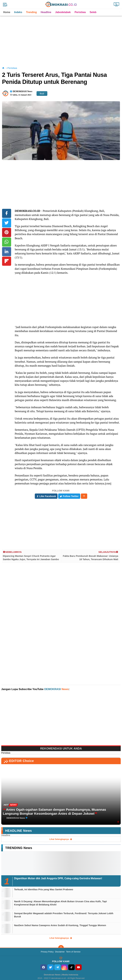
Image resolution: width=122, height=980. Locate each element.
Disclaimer (60, 952)
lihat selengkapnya (61, 839)
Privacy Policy (47, 952)
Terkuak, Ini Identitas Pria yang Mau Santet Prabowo (44, 889)
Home (7, 12)
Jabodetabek (63, 12)
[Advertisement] (62, 38)
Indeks (18, 12)
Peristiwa (80, 12)
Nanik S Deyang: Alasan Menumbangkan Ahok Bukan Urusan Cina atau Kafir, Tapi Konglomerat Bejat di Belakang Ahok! (61, 903)
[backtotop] (61, 948)
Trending (31, 12)
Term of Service (73, 952)
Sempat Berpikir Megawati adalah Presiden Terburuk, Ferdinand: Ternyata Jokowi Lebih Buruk (64, 915)
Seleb (93, 12)
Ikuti (42, 93)
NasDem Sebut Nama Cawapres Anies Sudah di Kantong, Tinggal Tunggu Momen (60, 925)
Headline (46, 12)
